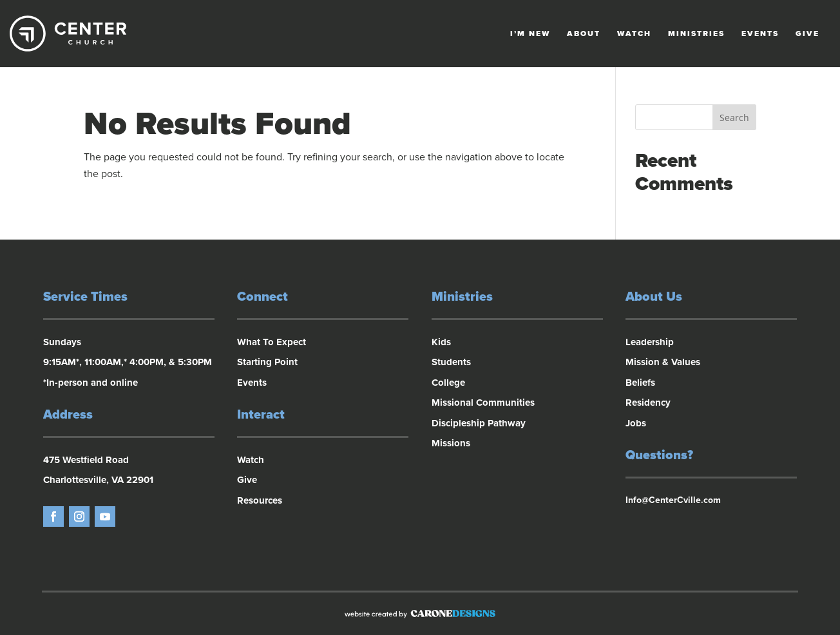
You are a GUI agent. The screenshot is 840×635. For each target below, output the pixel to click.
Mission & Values (663, 362)
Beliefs (640, 383)
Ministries (696, 33)
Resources (260, 500)
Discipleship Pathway (479, 423)
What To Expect (272, 342)
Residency (648, 403)
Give (807, 33)
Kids (441, 342)
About (584, 33)
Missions (451, 443)
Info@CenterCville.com (673, 500)
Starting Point (267, 362)
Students (451, 362)
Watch (634, 33)
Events (760, 33)
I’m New (530, 33)
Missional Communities (483, 403)
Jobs (636, 423)
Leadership (650, 342)
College (448, 383)
